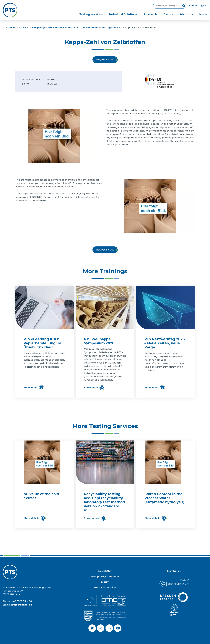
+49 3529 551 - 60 (22, 601)
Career (193, 6)
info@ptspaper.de (21, 605)
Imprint (105, 582)
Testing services (112, 28)
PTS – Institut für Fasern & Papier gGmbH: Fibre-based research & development (50, 28)
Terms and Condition (105, 587)
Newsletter (105, 571)
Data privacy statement (105, 576)
